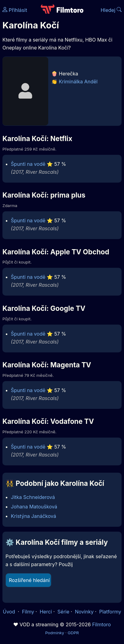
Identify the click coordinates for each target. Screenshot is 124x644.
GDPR (73, 633)
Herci (46, 612)
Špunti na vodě (28, 164)
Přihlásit (15, 10)
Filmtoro (102, 624)
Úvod (9, 612)
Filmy (28, 612)
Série (63, 612)
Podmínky (55, 633)
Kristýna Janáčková (34, 516)
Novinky (84, 612)
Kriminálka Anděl (78, 82)
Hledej (111, 10)
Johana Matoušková (34, 507)
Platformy (110, 612)
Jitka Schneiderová (33, 497)
